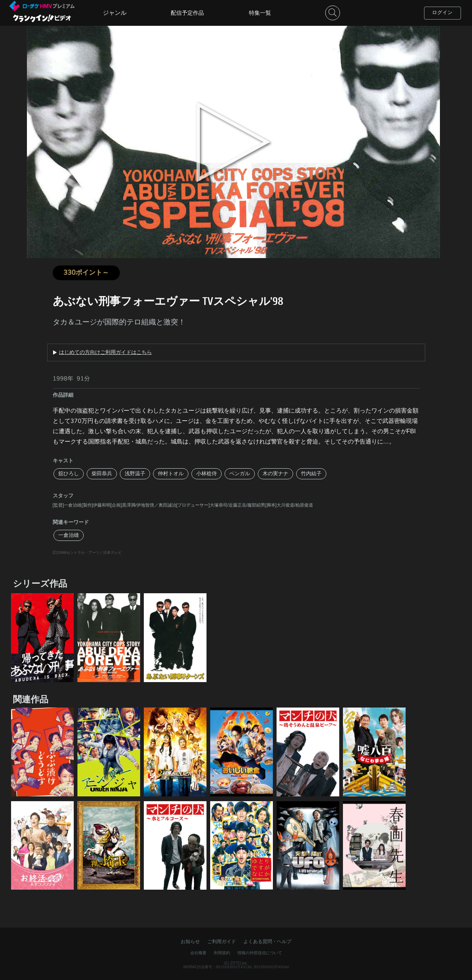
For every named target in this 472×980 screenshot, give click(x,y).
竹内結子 (311, 474)
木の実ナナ (275, 474)
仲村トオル (171, 474)
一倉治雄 (69, 535)
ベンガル (240, 474)
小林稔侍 (206, 474)
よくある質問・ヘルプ (267, 942)
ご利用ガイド (222, 942)
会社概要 (198, 953)
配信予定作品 (187, 13)
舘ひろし (69, 474)
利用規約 (222, 953)
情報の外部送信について (260, 953)
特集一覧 (260, 13)
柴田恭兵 (102, 474)
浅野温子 (135, 474)
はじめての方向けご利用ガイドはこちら (105, 352)
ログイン (442, 13)
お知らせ (190, 942)
